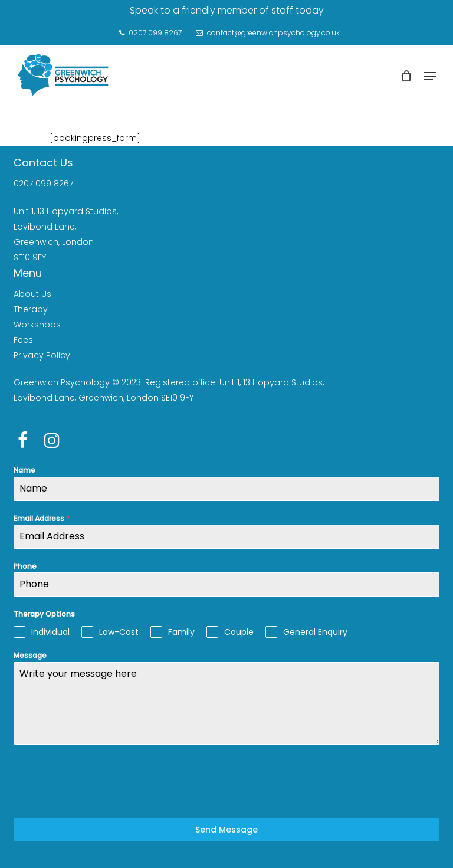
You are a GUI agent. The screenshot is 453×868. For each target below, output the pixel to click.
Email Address (42, 518)
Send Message (226, 830)
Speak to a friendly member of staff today (227, 10)
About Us (32, 294)
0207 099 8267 (43, 184)
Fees (23, 340)
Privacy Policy (42, 355)
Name (24, 470)
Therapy (31, 309)
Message (30, 655)
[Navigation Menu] (430, 76)
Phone (25, 566)
